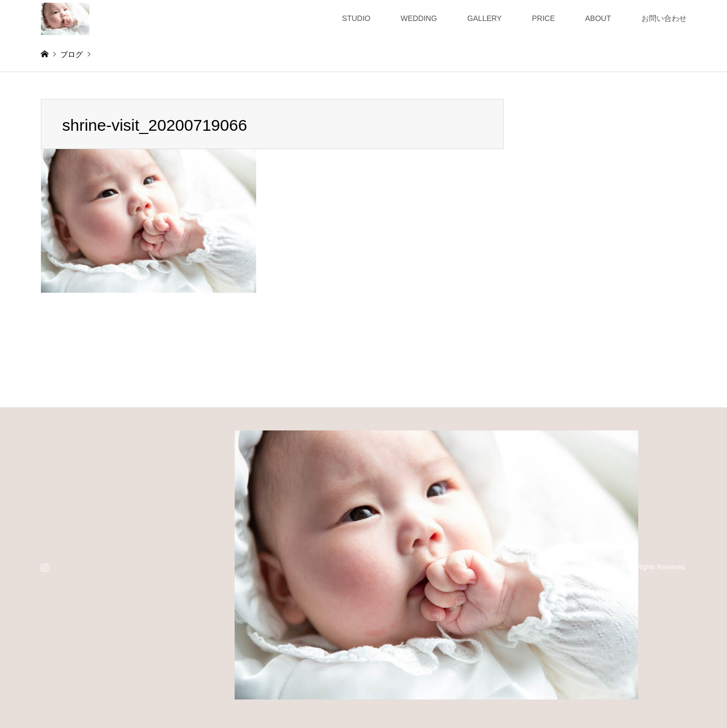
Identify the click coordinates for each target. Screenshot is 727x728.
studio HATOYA (602, 567)
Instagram (45, 567)
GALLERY (484, 18)
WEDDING (419, 18)
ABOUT (598, 18)
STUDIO (357, 18)
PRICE (543, 18)
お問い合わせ (664, 18)
